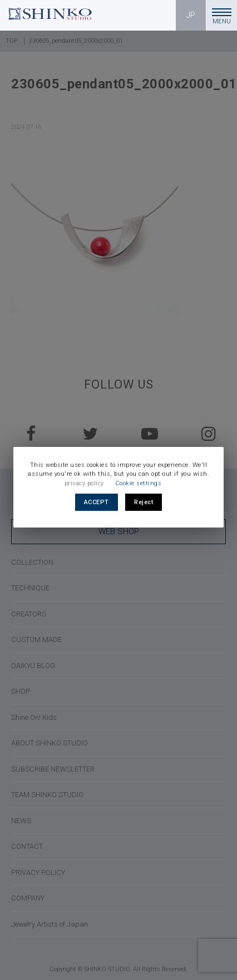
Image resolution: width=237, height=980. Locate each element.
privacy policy (84, 483)
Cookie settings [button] (139, 483)
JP (191, 15)
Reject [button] (144, 502)
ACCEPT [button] (97, 502)
